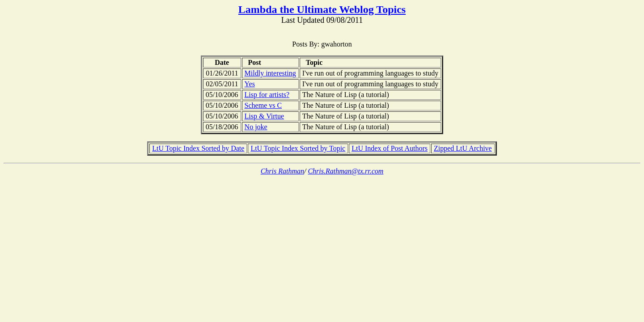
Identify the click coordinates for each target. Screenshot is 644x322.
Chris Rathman (282, 171)
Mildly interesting (270, 73)
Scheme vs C (263, 105)
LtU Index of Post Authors (390, 148)
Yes (250, 84)
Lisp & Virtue (265, 116)
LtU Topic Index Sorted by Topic (298, 148)
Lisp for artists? (267, 95)
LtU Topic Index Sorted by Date (198, 148)
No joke (256, 127)
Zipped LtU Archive (463, 148)
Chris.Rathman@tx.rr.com (345, 171)
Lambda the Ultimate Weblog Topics (322, 9)
